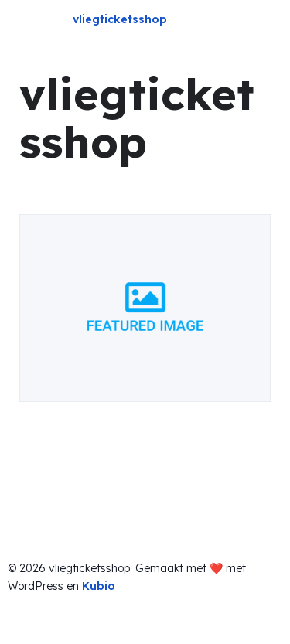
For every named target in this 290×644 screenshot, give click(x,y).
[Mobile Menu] (264, 22)
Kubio (99, 586)
